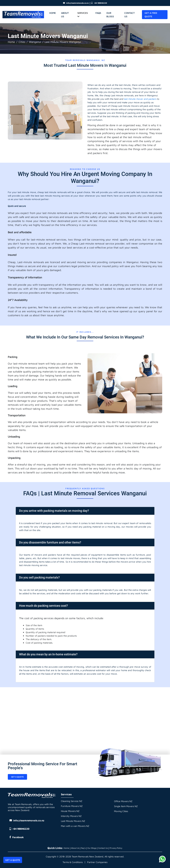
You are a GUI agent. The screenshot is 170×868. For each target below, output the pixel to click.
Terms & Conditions (73, 862)
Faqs (98, 13)
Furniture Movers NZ (72, 806)
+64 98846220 (99, 3)
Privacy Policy (116, 848)
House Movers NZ (70, 811)
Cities (22, 42)
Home (11, 42)
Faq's (83, 848)
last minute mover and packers (140, 99)
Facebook (17, 837)
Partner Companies (97, 862)
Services (83, 15)
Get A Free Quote (151, 15)
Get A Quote (13, 860)
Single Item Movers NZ (126, 806)
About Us (65, 15)
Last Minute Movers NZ (73, 821)
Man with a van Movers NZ (75, 826)
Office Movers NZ (123, 801)
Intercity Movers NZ (71, 816)
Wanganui (35, 42)
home (53, 13)
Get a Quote (17, 777)
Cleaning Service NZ (72, 801)
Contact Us (129, 15)
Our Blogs (110, 15)
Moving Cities (121, 811)
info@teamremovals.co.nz (76, 3)
